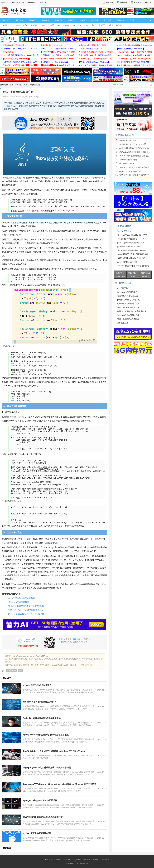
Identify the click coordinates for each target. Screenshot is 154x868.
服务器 (82, 20)
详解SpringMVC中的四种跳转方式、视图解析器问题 (47, 768)
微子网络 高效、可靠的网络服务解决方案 (95, 59)
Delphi (43, 25)
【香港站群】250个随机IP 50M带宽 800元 (58, 55)
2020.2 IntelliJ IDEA (126, 164)
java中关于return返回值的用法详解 (131, 243)
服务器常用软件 (18, 2)
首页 (11, 85)
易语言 (94, 25)
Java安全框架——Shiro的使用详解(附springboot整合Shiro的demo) (54, 751)
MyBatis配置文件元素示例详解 (37, 833)
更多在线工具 (123, 323)
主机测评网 (32, 2)
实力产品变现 (8, 52)
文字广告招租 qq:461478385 (52, 45)
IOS (73, 25)
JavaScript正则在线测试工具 (128, 315)
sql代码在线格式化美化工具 (128, 304)
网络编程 (33, 20)
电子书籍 (95, 20)
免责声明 (77, 860)
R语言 (111, 25)
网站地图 (87, 860)
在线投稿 (106, 860)
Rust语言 (51, 25)
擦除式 (14, 671)
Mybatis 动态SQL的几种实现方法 (38, 685)
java (59, 25)
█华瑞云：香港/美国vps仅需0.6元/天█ (94, 62)
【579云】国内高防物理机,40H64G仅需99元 (20, 55)
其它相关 (119, 25)
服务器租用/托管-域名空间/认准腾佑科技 (133, 62)
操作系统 (108, 20)
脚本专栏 (46, 20)
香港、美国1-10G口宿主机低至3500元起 (95, 55)
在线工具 (43, 2)
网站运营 (121, 20)
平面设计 (134, 20)
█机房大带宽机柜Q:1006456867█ (130, 49)
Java (8, 671)
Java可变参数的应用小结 (127, 262)
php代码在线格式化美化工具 (129, 300)
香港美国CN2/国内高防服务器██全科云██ (20, 65)
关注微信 (137, 2)
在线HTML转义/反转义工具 (128, 307)
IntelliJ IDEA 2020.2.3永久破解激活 (132, 144)
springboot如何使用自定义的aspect (40, 702)
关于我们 (48, 860)
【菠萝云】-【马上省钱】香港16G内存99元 (20, 49)
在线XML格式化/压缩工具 (128, 296)
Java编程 (34, 25)
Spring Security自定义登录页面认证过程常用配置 (46, 735)
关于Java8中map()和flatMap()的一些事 (132, 235)
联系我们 (67, 860)
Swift (80, 25)
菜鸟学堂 (5, 2)
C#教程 (5, 25)
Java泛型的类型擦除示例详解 (22, 598)
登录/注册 (110, 2)
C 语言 (25, 25)
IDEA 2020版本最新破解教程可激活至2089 (136, 156)
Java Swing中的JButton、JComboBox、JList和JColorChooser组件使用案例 (59, 784)
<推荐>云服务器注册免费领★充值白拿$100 (134, 45)
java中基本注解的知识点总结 (129, 247)
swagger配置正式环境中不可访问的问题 (133, 254)
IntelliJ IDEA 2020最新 (127, 140)
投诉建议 (96, 860)
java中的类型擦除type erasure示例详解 (26, 614)
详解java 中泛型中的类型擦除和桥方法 (26, 610)
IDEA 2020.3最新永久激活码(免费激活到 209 (136, 167)
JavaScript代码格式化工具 (127, 292)
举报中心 (123, 2)
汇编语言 (102, 25)
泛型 (20, 671)
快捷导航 (149, 2)
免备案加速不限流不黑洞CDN (91, 49)
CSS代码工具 (122, 288)
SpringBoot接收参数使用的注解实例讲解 (42, 718)
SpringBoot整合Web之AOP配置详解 (40, 800)
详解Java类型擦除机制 (19, 602)
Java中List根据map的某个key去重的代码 (133, 266)
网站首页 (7, 20)
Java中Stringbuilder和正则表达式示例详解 (43, 817)
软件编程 (18, 85)
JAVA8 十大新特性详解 (128, 160)
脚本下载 (59, 20)
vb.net (18, 25)
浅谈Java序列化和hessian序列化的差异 (132, 258)
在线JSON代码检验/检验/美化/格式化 (132, 311)
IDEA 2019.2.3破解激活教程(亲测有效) (134, 175)
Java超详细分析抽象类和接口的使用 (131, 250)
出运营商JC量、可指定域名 (14, 45)
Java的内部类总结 (124, 231)
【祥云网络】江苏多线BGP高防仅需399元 (134, 59)
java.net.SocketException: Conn (130, 171)
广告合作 (58, 860)
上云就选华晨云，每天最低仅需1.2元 (55, 62)
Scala (86, 25)
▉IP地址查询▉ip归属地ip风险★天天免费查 (58, 52)
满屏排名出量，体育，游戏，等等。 (93, 45)
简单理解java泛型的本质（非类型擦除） (27, 606)
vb (12, 25)
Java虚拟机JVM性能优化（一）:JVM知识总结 (135, 239)
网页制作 (20, 20)
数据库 (71, 20)
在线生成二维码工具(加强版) (129, 319)
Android (66, 25)
